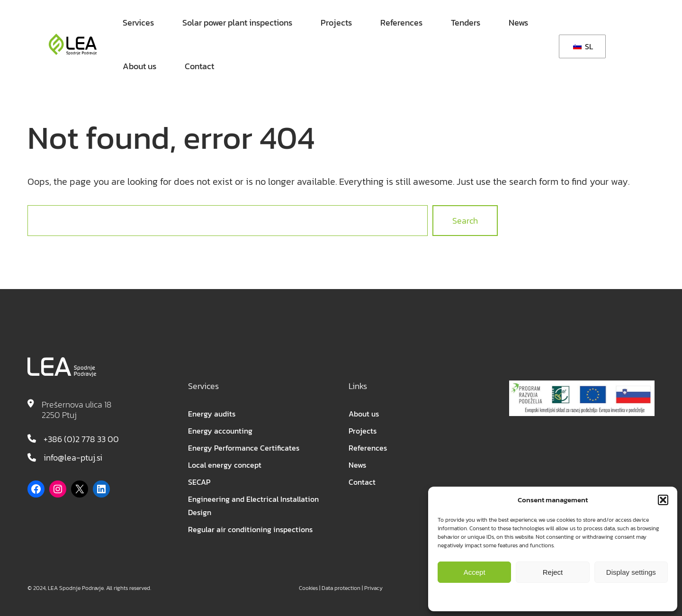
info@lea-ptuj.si (73, 457)
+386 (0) (59, 439)
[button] (663, 500)
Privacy (373, 588)
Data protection (341, 588)
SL (583, 46)
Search (465, 221)
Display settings (631, 572)
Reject (553, 572)
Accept (475, 572)
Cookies (308, 588)
